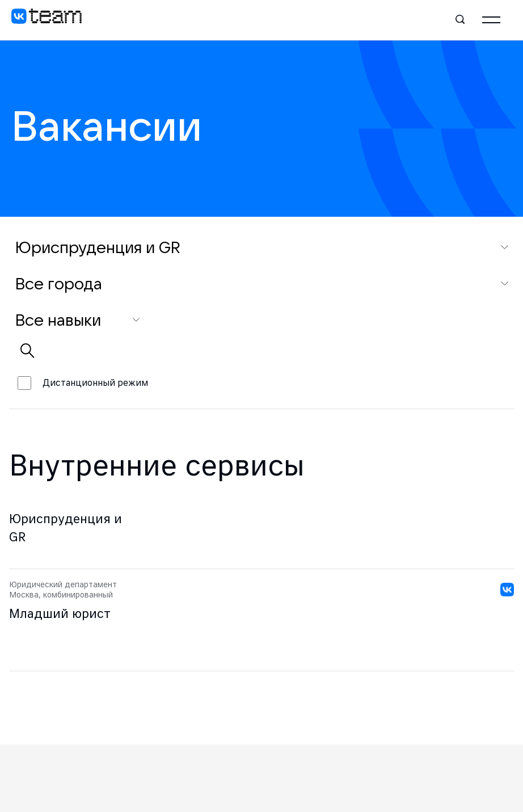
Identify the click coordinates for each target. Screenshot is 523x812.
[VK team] (47, 20)
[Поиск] (461, 20)
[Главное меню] (491, 20)
